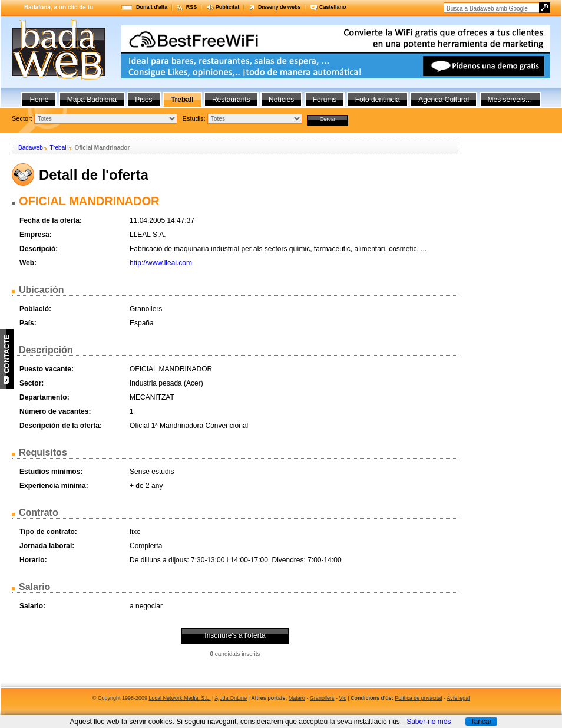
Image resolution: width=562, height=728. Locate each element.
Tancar (481, 722)
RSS (192, 7)
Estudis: (194, 118)
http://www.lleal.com (161, 263)
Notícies (281, 100)
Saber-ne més (429, 722)
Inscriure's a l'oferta (235, 635)
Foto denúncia (378, 100)
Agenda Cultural (444, 100)
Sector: (22, 118)
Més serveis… (510, 100)
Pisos (143, 100)
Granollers (322, 698)
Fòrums (325, 100)
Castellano (333, 7)
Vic (342, 698)
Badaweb (31, 148)
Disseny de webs (280, 7)
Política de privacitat (419, 698)
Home (39, 100)
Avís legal (458, 698)
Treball (58, 148)
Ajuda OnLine (231, 698)
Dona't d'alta (152, 7)
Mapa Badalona (92, 100)
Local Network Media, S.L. (180, 698)
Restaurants (231, 100)
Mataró (297, 698)
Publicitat (228, 7)
